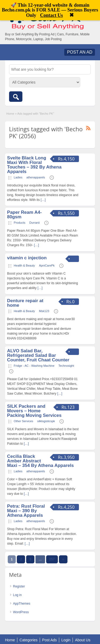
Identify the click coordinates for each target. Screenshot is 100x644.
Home (10, 114)
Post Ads (49, 640)
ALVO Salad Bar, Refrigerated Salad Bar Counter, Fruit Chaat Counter (38, 355)
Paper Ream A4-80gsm (25, 215)
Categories (29, 640)
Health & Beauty (25, 265)
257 (52, 559)
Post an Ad (80, 52)
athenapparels (36, 177)
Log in (17, 595)
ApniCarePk (47, 265)
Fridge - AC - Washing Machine (34, 366)
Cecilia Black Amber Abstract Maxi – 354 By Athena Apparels (41, 461)
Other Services (24, 421)
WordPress (21, 612)
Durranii (35, 223)
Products (20, 223)
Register (19, 586)
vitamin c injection (27, 258)
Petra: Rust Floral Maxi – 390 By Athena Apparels (26, 511)
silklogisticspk (46, 421)
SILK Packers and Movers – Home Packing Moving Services (34, 411)
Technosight (66, 366)
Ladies (18, 177)
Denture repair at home (25, 303)
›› (63, 559)
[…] (43, 200)
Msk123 (44, 311)
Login (66, 640)
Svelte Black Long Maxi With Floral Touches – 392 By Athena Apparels (34, 165)
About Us (83, 640)
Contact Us (51, 15)
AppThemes (22, 604)
